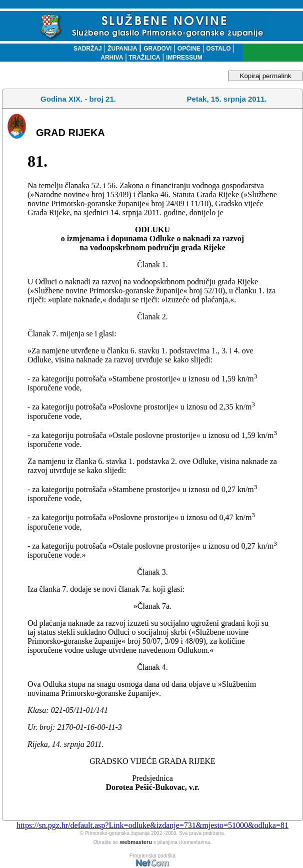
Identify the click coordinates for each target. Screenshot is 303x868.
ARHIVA (112, 58)
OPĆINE (189, 49)
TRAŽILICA (144, 58)
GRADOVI (157, 49)
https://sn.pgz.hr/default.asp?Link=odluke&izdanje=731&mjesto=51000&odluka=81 (152, 825)
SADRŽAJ (85, 49)
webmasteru (136, 842)
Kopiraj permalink (266, 76)
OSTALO (218, 49)
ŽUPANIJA (122, 49)
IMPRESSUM (184, 58)
